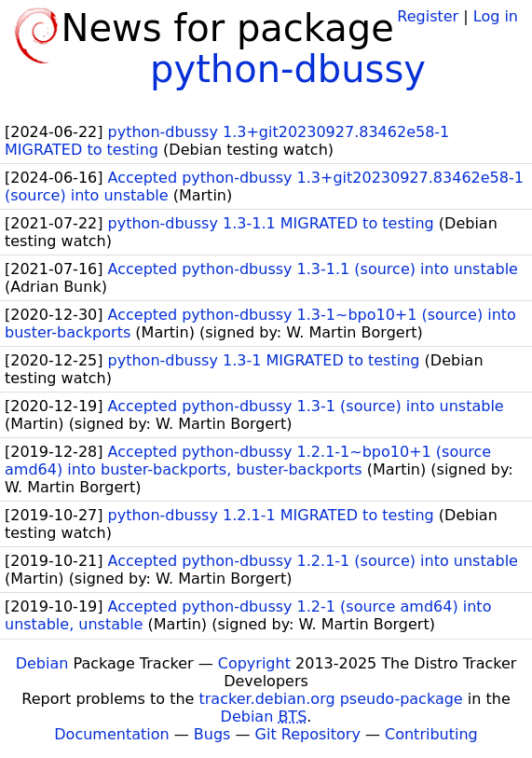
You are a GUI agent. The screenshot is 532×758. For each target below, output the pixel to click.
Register (428, 16)
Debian (42, 663)
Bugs (212, 734)
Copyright (254, 663)
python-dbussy (288, 69)
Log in (496, 16)
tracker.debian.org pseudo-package (331, 699)
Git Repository (308, 734)
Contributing (431, 734)
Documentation (111, 734)
